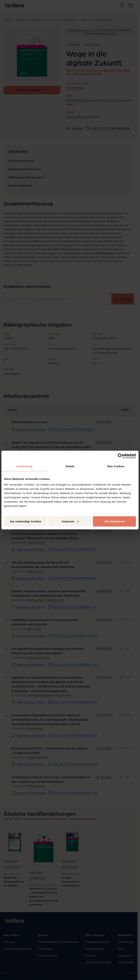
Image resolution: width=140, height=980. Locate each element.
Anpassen (70, 521)
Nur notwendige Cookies (26, 521)
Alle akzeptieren (114, 521)
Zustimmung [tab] (24, 466)
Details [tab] (70, 466)
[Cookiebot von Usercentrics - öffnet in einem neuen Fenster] (120, 456)
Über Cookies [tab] (116, 466)
